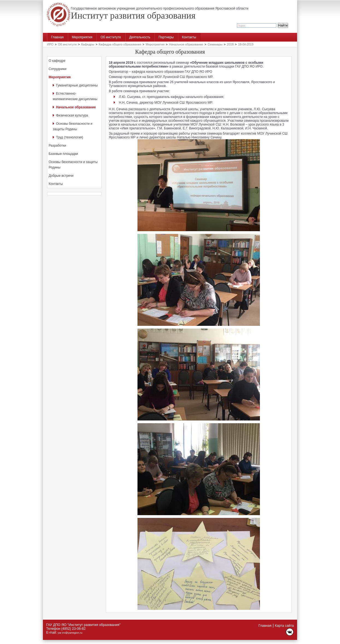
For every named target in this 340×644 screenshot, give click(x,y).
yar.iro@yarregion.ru (70, 633)
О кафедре (57, 61)
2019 (230, 44)
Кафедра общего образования (120, 44)
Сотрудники (58, 69)
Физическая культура (72, 115)
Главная (57, 37)
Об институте (111, 37)
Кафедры (88, 44)
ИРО (50, 44)
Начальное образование (186, 44)
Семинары (215, 44)
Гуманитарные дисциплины (77, 85)
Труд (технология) (70, 137)
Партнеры (166, 37)
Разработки (57, 146)
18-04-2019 (246, 44)
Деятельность (140, 37)
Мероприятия (82, 37)
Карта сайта (284, 626)
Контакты (189, 37)
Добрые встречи (61, 176)
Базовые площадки (63, 154)
